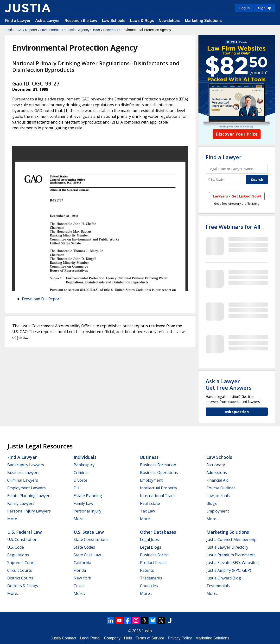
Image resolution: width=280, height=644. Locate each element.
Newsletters (170, 21)
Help (128, 638)
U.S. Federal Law (25, 532)
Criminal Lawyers (23, 480)
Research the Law (81, 21)
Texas (79, 586)
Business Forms (154, 555)
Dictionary (216, 465)
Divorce (80, 480)
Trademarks (151, 578)
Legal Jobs (149, 539)
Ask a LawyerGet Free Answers (229, 384)
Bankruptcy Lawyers (26, 465)
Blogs (212, 503)
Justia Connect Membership (231, 539)
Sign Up (265, 8)
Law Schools (114, 21)
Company (112, 638)
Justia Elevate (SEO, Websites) (233, 563)
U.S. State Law (89, 532)
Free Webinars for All (233, 227)
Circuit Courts (20, 570)
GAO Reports (27, 30)
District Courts (20, 578)
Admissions (217, 473)
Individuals (85, 457)
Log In (245, 8)
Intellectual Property (159, 488)
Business (149, 457)
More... (13, 519)
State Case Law (87, 555)
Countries (149, 586)
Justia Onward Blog (224, 578)
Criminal (81, 473)
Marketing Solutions (203, 21)
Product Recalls (154, 563)
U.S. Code (16, 547)
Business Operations (159, 473)
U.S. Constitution (22, 539)
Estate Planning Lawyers (29, 496)
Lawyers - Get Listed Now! (237, 196)
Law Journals (218, 496)
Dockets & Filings (23, 586)
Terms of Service (150, 638)
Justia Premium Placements (231, 555)
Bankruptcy (84, 465)
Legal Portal (90, 638)
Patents (147, 570)
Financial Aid (217, 480)
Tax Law (147, 511)
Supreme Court (21, 563)
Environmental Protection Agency (65, 30)
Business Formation (158, 465)
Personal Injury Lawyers (29, 511)
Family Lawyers (21, 503)
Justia (9, 30)
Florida (80, 570)
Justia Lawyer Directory (227, 547)
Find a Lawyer (18, 21)
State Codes (84, 547)
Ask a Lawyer (48, 21)
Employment (151, 480)
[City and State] (225, 180)
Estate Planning (88, 496)
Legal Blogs (151, 547)
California (82, 563)
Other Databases (158, 532)
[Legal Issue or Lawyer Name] (237, 169)
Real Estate (150, 503)
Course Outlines (221, 488)
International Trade (158, 496)
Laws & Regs (142, 21)
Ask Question (237, 412)
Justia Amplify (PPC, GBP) (229, 570)
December (111, 30)
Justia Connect (64, 638)
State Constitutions (91, 539)
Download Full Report (41, 299)
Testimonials (218, 586)
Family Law (83, 503)
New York (82, 578)
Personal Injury (87, 511)
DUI (77, 488)
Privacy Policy (180, 638)
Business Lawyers (23, 473)
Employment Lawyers (26, 488)
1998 (96, 30)
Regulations (18, 555)
